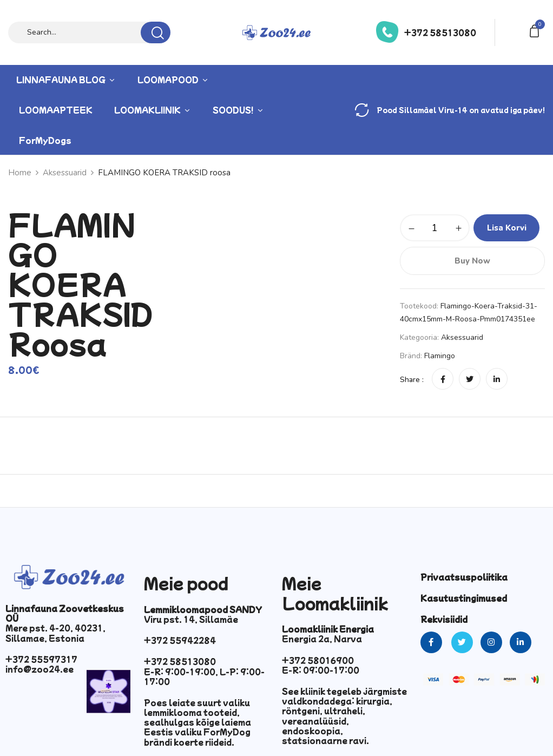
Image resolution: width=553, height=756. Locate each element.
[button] (536, 30)
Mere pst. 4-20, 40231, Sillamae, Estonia (55, 633)
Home (20, 173)
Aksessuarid (65, 173)
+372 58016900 (318, 660)
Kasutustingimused (464, 598)
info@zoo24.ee (40, 669)
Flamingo (440, 356)
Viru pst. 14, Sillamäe (191, 619)
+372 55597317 (41, 659)
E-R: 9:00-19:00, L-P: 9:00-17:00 (204, 676)
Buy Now (472, 261)
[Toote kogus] (435, 228)
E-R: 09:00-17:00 (321, 670)
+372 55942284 (180, 640)
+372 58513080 (440, 32)
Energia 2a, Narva (322, 639)
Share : (412, 380)
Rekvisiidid (444, 619)
